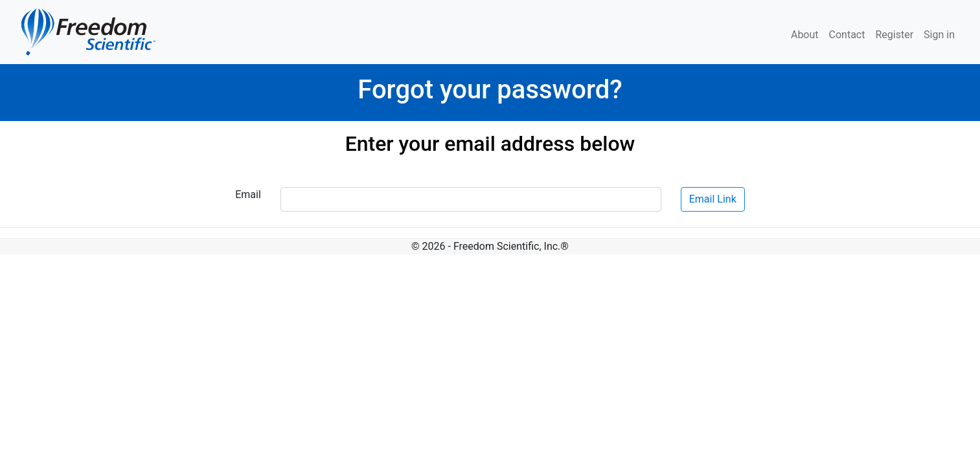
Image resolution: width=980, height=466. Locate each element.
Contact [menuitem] (847, 35)
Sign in (939, 35)
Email (248, 194)
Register (894, 35)
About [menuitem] (805, 35)
